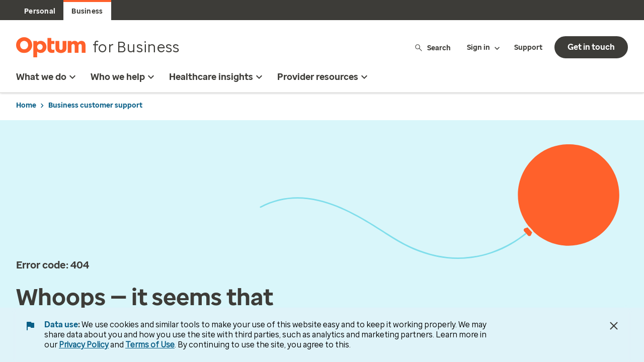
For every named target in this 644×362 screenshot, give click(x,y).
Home (26, 105)
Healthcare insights (217, 77)
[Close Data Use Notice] (614, 326)
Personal (40, 11)
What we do (47, 77)
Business (87, 11)
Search (432, 48)
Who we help (124, 77)
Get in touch (591, 47)
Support (528, 48)
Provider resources (324, 77)
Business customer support (95, 105)
